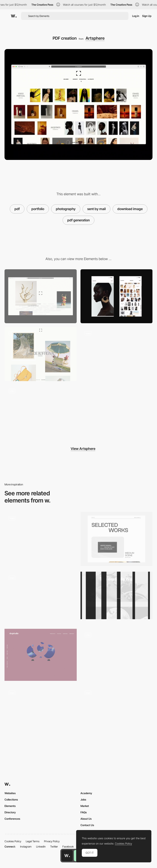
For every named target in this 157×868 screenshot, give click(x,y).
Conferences (12, 819)
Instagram (26, 846)
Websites (10, 793)
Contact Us (87, 825)
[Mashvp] (117, 712)
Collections (11, 800)
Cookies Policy (13, 841)
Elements (10, 806)
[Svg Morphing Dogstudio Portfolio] (41, 655)
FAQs (84, 812)
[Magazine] (41, 539)
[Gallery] (41, 354)
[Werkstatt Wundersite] (117, 595)
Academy (86, 793)
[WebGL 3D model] (117, 655)
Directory (10, 812)
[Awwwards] (14, 16)
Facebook (68, 846)
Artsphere (95, 38)
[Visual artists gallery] (41, 412)
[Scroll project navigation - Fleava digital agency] (41, 597)
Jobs (83, 800)
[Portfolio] (117, 539)
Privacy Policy (52, 841)
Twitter (54, 846)
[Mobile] (117, 296)
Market (85, 806)
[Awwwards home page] (67, 856)
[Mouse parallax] (41, 712)
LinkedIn (41, 846)
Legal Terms (33, 841)
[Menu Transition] (117, 354)
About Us (86, 819)
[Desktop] (41, 296)
